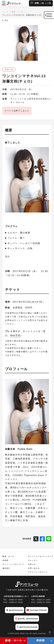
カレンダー (33, 560)
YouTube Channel (37, 610)
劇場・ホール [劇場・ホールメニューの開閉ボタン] (14, 640)
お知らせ (32, 564)
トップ (5, 12)
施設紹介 (6, 568)
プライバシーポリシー (38, 572)
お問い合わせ (34, 568)
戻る (5, 20)
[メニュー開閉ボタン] (4, 3)
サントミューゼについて (13, 564)
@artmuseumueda (27, 627)
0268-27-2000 (16, 600)
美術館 (5, 560)
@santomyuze (14, 610)
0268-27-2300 (44, 600)
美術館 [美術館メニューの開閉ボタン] (41, 640)
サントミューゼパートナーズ (41, 556)
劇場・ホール (18, 12)
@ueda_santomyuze (26, 618)
